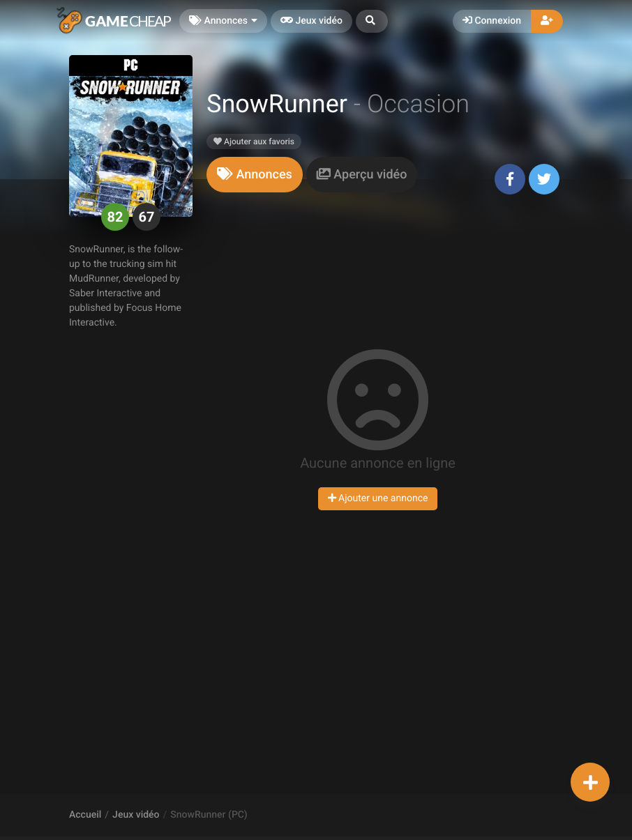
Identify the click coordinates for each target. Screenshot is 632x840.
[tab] (255, 175)
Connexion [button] (492, 21)
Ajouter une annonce (378, 498)
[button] (372, 21)
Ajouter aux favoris (254, 142)
